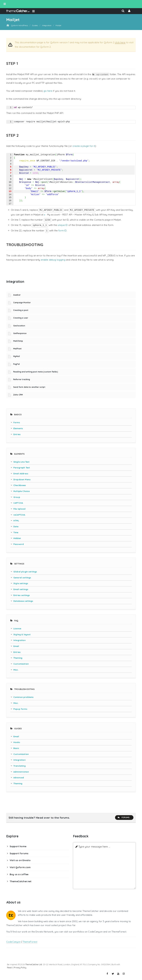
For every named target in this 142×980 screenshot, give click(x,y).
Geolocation (19, 326)
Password (19, 544)
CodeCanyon (13, 942)
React (10, 968)
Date (16, 526)
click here (120, 42)
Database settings (23, 601)
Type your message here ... (94, 847)
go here (48, 91)
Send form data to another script (29, 387)
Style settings (21, 583)
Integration (19, 640)
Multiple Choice (22, 491)
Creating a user (21, 318)
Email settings (21, 589)
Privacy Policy (20, 968)
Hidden (17, 538)
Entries (17, 434)
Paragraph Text (22, 468)
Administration (21, 772)
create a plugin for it (84, 146)
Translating (19, 766)
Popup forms (20, 709)
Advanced (19, 778)
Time (16, 532)
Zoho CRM (18, 395)
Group (17, 497)
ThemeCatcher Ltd (34, 964)
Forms (17, 422)
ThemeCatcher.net (20, 881)
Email (16, 646)
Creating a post (21, 310)
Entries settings (22, 595)
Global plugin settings (25, 572)
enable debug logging (53, 260)
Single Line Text (21, 462)
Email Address (21, 474)
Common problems (23, 697)
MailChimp (18, 341)
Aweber (17, 295)
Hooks (17, 742)
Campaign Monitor (22, 303)
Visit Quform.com (20, 867)
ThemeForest (30, 942)
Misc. (16, 670)
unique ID (63, 225)
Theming (18, 658)
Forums (123, 818)
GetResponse (20, 333)
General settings (22, 578)
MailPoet (17, 349)
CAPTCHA (18, 503)
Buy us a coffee (19, 874)
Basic (16, 748)
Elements (18, 428)
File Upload (19, 509)
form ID (62, 231)
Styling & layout (22, 634)
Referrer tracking (22, 379)
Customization (21, 664)
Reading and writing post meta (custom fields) (36, 372)
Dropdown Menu (22, 479)
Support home (18, 846)
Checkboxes (20, 485)
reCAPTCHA (19, 515)
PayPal (16, 364)
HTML (16, 521)
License (17, 628)
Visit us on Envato (20, 860)
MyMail (17, 356)
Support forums (19, 853)
